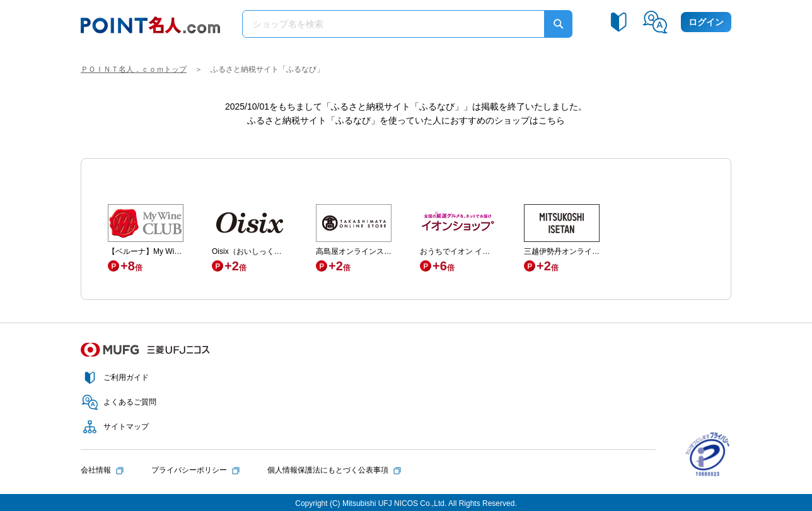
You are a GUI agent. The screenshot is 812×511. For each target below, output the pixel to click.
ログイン (706, 22)
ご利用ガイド (126, 377)
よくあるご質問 (130, 402)
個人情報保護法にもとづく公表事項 (328, 470)
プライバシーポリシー (189, 470)
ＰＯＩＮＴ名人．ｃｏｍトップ (134, 69)
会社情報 (96, 470)
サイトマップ (126, 427)
